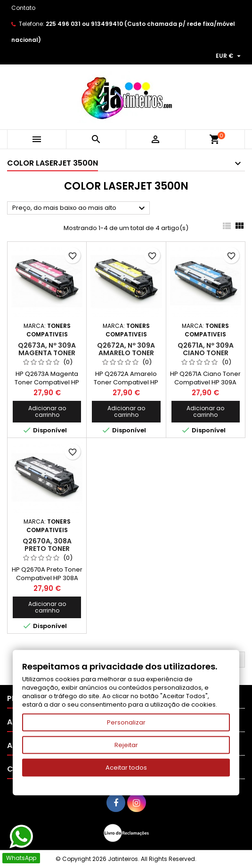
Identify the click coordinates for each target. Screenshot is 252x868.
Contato (23, 8)
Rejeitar (126, 745)
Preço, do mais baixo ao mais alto (80, 208)
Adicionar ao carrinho (47, 411)
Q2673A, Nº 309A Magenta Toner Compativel (47, 353)
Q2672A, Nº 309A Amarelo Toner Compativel (126, 353)
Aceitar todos (126, 768)
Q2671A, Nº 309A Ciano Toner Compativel (206, 353)
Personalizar (126, 722)
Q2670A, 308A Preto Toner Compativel (47, 549)
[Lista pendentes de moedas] (229, 56)
